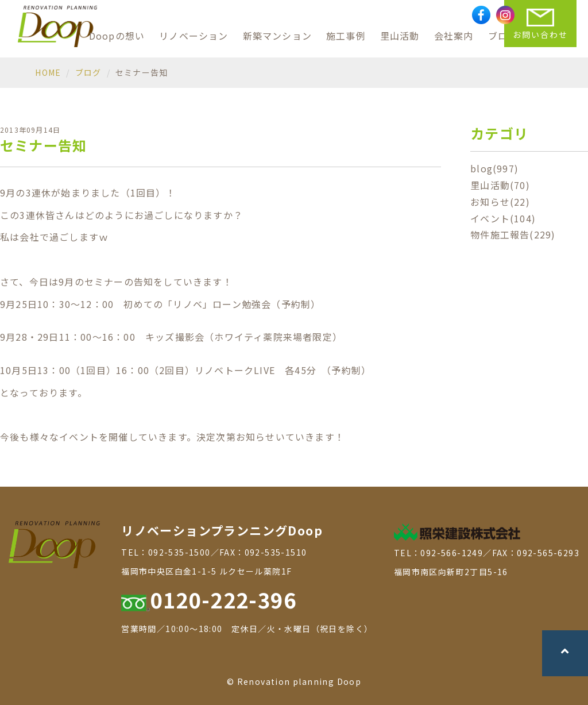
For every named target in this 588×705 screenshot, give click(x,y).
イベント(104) (503, 218)
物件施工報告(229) (513, 234)
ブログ (88, 72)
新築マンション (277, 36)
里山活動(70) (500, 185)
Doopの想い (117, 36)
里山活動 (400, 36)
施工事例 (346, 36)
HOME (48, 72)
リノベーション (194, 36)
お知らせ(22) (500, 202)
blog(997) (494, 168)
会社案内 (454, 36)
